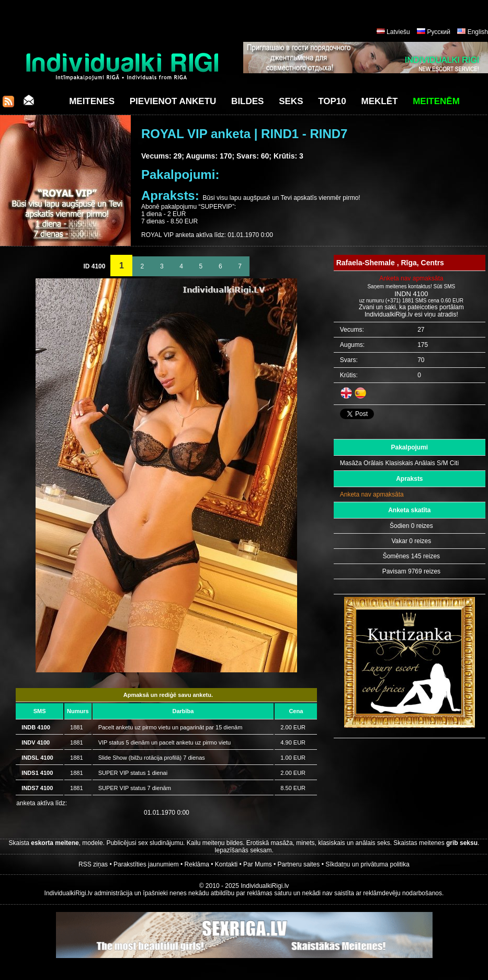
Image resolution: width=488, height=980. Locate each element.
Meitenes (92, 101)
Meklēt (380, 101)
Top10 (332, 101)
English (478, 32)
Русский (439, 32)
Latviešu (398, 32)
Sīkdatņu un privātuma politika (367, 864)
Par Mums (258, 864)
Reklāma (197, 864)
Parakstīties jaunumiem (146, 864)
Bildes (247, 101)
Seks (291, 101)
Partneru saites (299, 864)
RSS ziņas (93, 864)
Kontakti (226, 864)
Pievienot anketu (173, 101)
